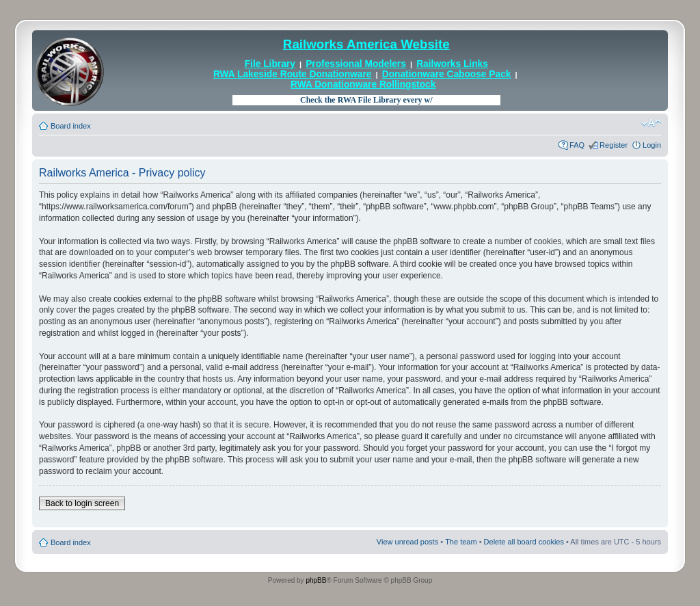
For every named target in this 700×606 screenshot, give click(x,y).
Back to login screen (82, 503)
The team (461, 542)
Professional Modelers (356, 64)
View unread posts (407, 542)
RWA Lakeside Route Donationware (293, 74)
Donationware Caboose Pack (447, 74)
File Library (270, 64)
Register (614, 145)
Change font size (651, 123)
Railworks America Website (366, 44)
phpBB (316, 580)
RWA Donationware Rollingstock (363, 84)
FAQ (577, 145)
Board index (71, 126)
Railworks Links (452, 64)
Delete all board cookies (524, 542)
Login (652, 145)
